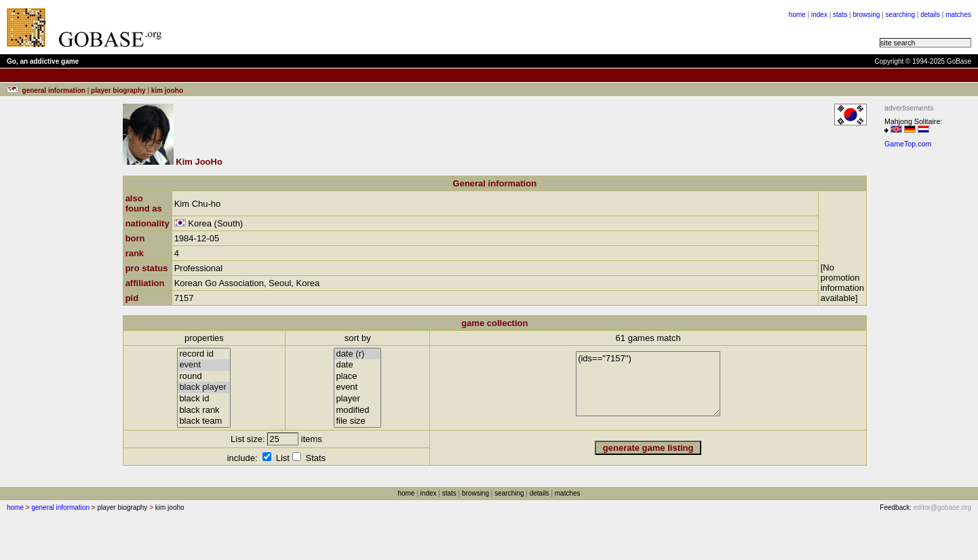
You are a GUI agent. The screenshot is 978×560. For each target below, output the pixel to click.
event (204, 365)
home (797, 15)
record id (204, 354)
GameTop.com (908, 144)
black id (204, 399)
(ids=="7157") (648, 384)
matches (958, 15)
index (819, 15)
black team (204, 421)
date (357, 365)
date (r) (357, 354)
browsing (866, 15)
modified (357, 411)
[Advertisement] (340, 27)
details (930, 15)
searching (900, 15)
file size (357, 421)
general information (60, 507)
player (357, 399)
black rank (204, 411)
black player (204, 387)
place (357, 377)
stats (840, 15)
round (204, 377)
